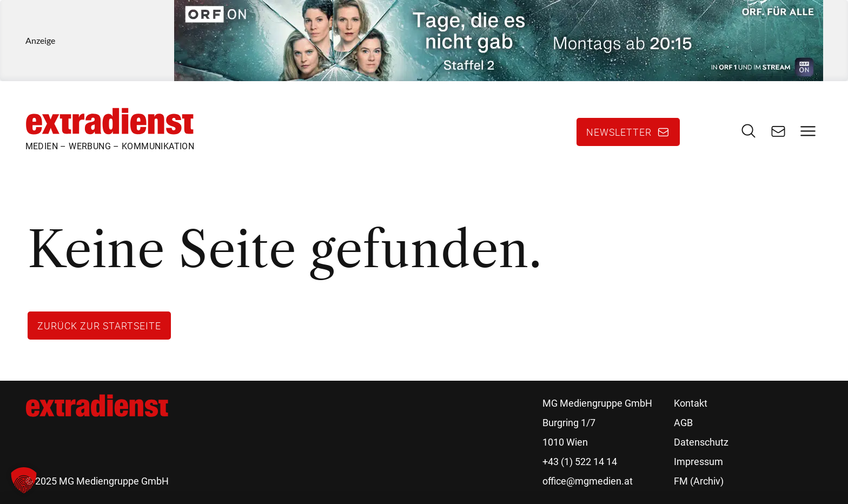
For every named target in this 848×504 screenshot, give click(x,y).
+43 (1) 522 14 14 (580, 462)
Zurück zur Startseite (99, 326)
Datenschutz (701, 442)
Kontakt (691, 403)
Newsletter (619, 132)
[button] (24, 480)
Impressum (698, 462)
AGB (683, 423)
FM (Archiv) (699, 481)
